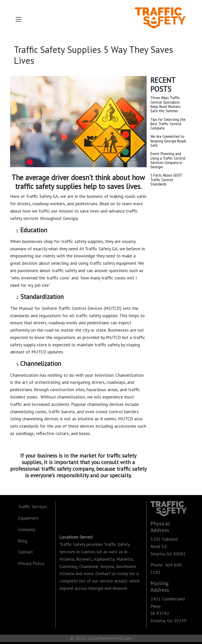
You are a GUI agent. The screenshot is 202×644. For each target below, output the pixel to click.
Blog (23, 541)
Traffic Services (33, 507)
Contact (25, 552)
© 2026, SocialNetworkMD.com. (101, 638)
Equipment (28, 518)
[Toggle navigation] (18, 20)
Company (27, 529)
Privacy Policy (31, 563)
